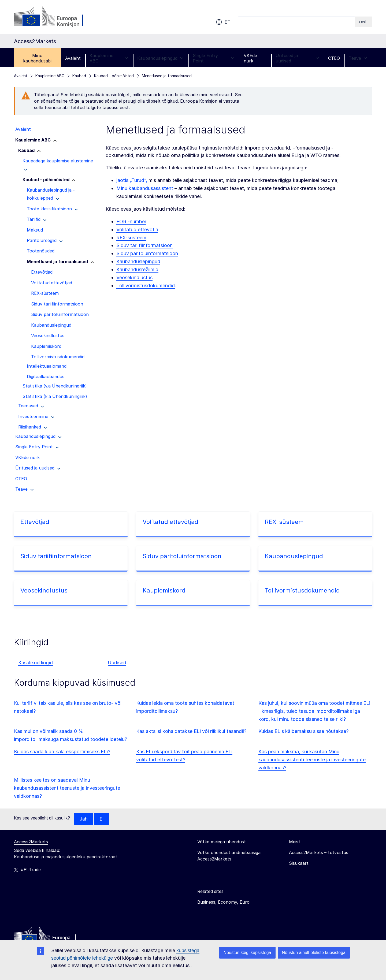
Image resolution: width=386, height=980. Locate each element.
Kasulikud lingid (36, 663)
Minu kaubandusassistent (145, 188)
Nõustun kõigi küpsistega (247, 953)
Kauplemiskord (164, 590)
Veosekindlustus (134, 277)
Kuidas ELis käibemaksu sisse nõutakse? (303, 731)
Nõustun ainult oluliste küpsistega (314, 953)
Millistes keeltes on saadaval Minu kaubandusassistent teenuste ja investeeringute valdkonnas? (67, 788)
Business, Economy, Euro (223, 902)
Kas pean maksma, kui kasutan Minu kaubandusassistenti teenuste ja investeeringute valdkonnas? (312, 760)
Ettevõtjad (35, 522)
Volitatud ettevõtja (137, 230)
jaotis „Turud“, (132, 180)
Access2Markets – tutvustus (319, 853)
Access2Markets (31, 842)
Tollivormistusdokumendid (146, 286)
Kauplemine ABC (109, 58)
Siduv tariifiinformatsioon (144, 245)
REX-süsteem (131, 238)
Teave (358, 58)
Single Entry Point (214, 58)
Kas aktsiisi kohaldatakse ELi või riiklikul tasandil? (191, 731)
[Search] (363, 22)
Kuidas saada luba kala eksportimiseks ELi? (62, 752)
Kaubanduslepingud (161, 58)
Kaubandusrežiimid (137, 269)
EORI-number (131, 221)
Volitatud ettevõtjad (170, 522)
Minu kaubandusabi (37, 58)
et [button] (223, 22)
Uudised (117, 663)
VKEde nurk (250, 58)
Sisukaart (299, 863)
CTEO (334, 58)
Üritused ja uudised (297, 58)
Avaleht (73, 58)
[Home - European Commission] (53, 938)
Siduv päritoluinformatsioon (147, 253)
